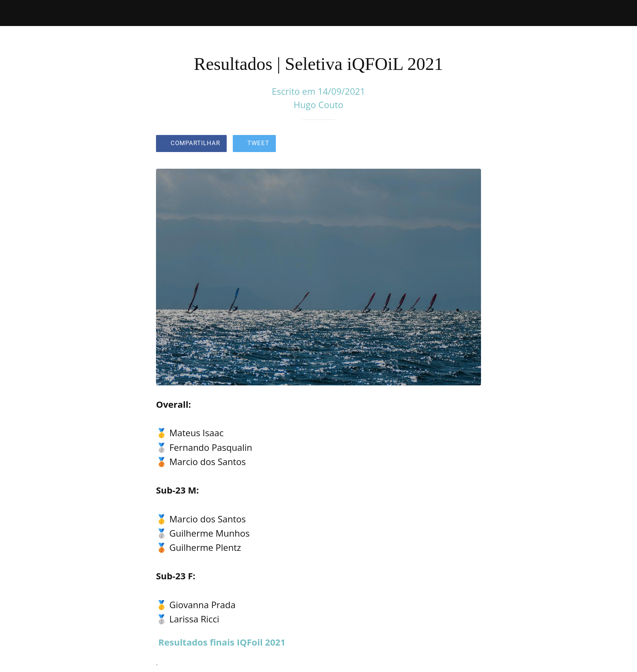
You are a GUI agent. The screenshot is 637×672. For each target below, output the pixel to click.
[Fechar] (16, 13)
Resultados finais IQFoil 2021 (222, 642)
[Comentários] (471, 144)
